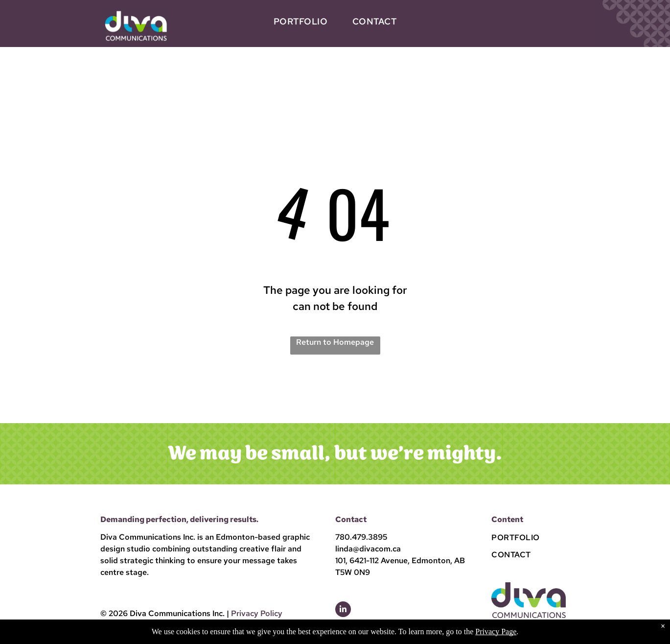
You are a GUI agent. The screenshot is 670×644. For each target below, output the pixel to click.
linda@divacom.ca (368, 549)
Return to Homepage (335, 342)
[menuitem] (301, 21)
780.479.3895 (361, 537)
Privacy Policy (257, 613)
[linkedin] (343, 610)
